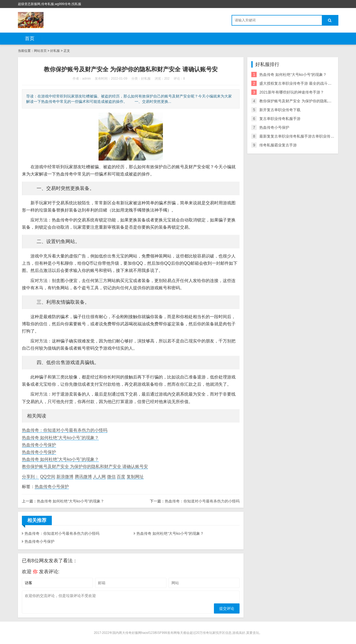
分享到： (30, 477)
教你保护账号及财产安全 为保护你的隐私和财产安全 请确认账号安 (85, 467)
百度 (121, 477)
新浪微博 (65, 477)
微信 (111, 477)
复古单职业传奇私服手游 (280, 119)
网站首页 (40, 51)
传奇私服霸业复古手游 (278, 145)
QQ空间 (48, 477)
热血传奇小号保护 (39, 445)
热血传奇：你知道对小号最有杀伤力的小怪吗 (65, 430)
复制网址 (135, 477)
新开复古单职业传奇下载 (280, 110)
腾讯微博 (83, 477)
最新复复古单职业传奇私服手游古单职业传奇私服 (300, 136)
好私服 (55, 51)
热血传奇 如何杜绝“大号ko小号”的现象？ (60, 438)
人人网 (99, 477)
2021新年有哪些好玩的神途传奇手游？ (292, 92)
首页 (30, 38)
